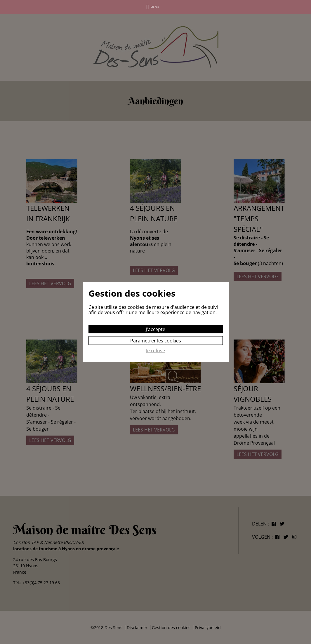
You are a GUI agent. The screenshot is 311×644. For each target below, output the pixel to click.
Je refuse (155, 351)
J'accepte (155, 329)
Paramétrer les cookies (156, 341)
